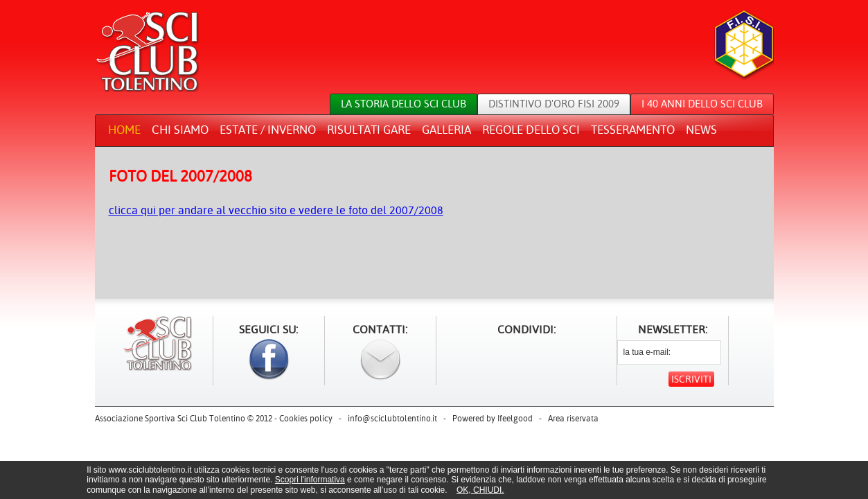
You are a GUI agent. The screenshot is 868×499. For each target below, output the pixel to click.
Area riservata (573, 419)
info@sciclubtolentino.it (392, 419)
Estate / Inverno (268, 130)
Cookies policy (306, 419)
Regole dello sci (531, 130)
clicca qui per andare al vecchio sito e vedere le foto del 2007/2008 (276, 210)
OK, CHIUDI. (480, 490)
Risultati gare (369, 130)
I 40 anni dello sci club (702, 104)
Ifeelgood (515, 419)
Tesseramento (633, 130)
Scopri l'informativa (310, 480)
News (701, 130)
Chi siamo (180, 130)
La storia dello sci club (404, 104)
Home (124, 130)
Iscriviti (691, 379)
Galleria (446, 130)
